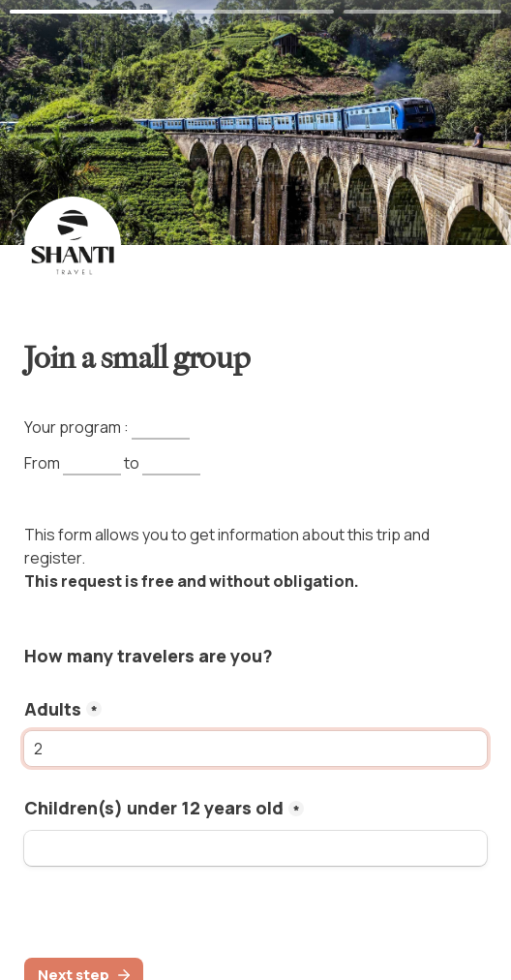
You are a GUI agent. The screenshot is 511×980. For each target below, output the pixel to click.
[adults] (255, 749)
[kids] (255, 848)
